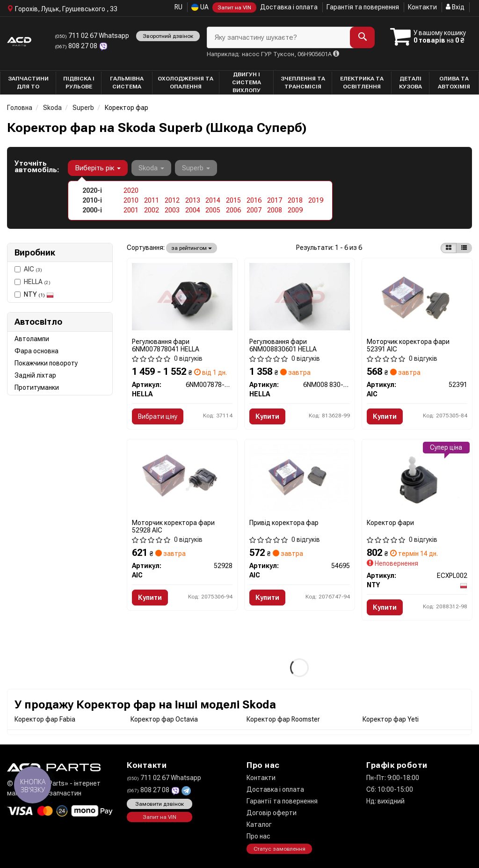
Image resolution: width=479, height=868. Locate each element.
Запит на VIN (234, 7)
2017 (275, 200)
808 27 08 (77, 46)
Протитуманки (37, 387)
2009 (295, 210)
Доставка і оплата (289, 7)
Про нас (258, 836)
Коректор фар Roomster (283, 719)
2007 (254, 210)
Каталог (259, 824)
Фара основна (36, 351)
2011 (152, 200)
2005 (213, 210)
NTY (39, 294)
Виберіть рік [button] (98, 168)
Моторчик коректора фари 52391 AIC (408, 345)
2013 (193, 200)
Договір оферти (272, 813)
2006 (233, 210)
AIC (28, 269)
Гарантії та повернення (282, 801)
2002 (152, 210)
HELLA (33, 282)
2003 (172, 210)
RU (178, 7)
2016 (254, 200)
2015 (233, 200)
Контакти (422, 7)
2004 (193, 210)
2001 (131, 210)
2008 (275, 210)
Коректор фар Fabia (45, 719)
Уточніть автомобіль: (37, 167)
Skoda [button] (151, 168)
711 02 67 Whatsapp (92, 36)
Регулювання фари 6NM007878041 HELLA (166, 345)
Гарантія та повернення (363, 7)
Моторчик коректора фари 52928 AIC (173, 526)
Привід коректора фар (284, 523)
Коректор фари (390, 523)
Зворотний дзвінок (168, 36)
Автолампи (32, 339)
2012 (172, 200)
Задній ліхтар (35, 375)
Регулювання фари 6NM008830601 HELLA (283, 345)
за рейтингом (192, 248)
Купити (267, 416)
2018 (295, 200)
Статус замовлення (279, 849)
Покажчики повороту (46, 363)
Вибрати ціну (158, 416)
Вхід (455, 7)
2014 (213, 200)
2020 (131, 190)
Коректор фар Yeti (391, 719)
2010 (131, 200)
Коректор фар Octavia (164, 719)
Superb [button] (196, 168)
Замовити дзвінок (160, 804)
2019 (316, 200)
